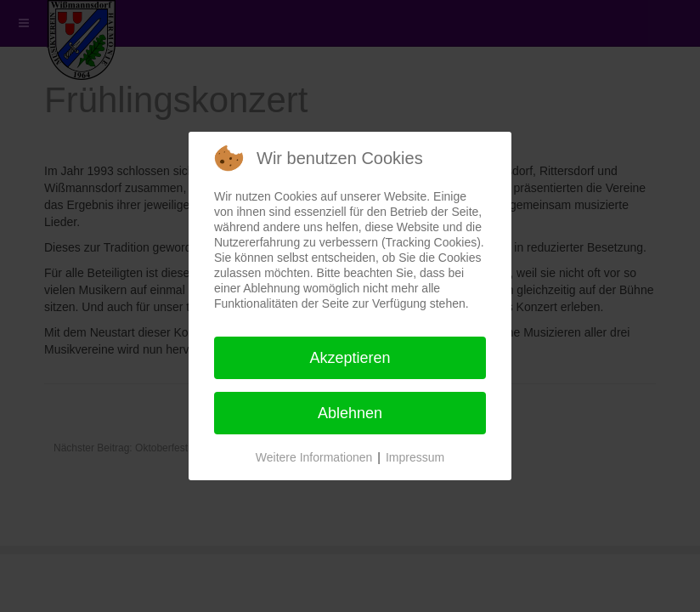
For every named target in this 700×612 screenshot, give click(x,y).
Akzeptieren (350, 358)
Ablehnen (350, 413)
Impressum (415, 457)
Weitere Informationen (314, 457)
